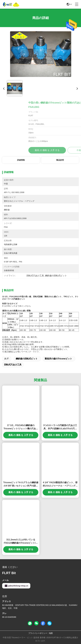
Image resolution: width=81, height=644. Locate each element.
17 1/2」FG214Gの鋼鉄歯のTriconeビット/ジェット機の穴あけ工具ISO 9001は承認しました (21, 427)
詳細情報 (21, 160)
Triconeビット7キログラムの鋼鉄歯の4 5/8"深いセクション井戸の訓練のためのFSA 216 (21, 484)
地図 (51, 633)
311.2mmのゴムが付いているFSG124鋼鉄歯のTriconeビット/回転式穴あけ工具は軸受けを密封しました (21, 542)
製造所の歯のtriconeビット (58, 359)
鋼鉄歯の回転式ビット (27, 359)
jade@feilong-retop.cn (16, 586)
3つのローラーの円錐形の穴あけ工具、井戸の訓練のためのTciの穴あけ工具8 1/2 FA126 (60, 427)
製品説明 (60, 160)
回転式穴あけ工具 (13, 365)
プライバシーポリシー (38, 633)
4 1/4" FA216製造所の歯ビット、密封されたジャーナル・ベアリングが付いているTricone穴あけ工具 (60, 484)
